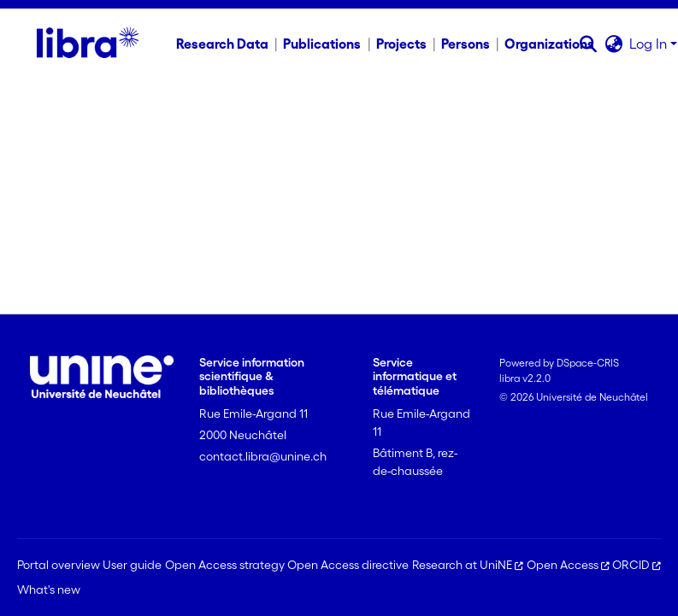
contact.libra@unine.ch (263, 456)
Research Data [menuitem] (222, 44)
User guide (132, 565)
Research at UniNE (468, 565)
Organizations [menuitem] (549, 44)
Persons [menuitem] (466, 44)
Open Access (568, 565)
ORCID (637, 565)
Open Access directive (348, 565)
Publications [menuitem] (322, 44)
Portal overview (59, 565)
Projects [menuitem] (401, 44)
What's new (49, 590)
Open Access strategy (225, 565)
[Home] (88, 44)
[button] (588, 44)
